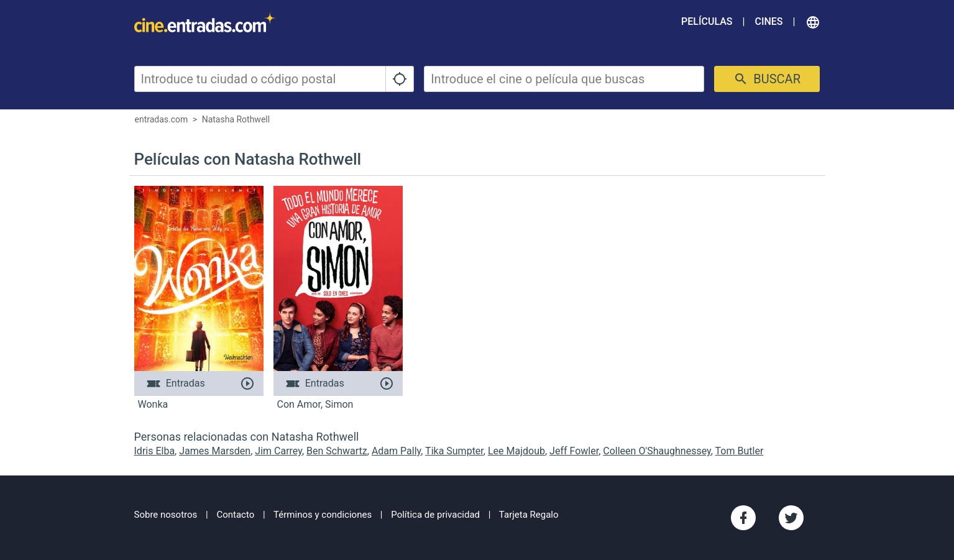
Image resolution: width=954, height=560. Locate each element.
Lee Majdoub (516, 451)
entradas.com (162, 119)
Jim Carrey (278, 451)
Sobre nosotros (166, 515)
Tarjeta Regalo (529, 515)
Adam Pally (396, 451)
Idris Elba (155, 451)
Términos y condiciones (323, 515)
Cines (768, 21)
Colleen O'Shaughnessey (657, 451)
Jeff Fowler (574, 451)
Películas (707, 21)
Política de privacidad (435, 515)
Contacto (235, 515)
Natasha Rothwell (236, 119)
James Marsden (215, 451)
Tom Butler (740, 451)
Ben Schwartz (337, 451)
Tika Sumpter (454, 451)
